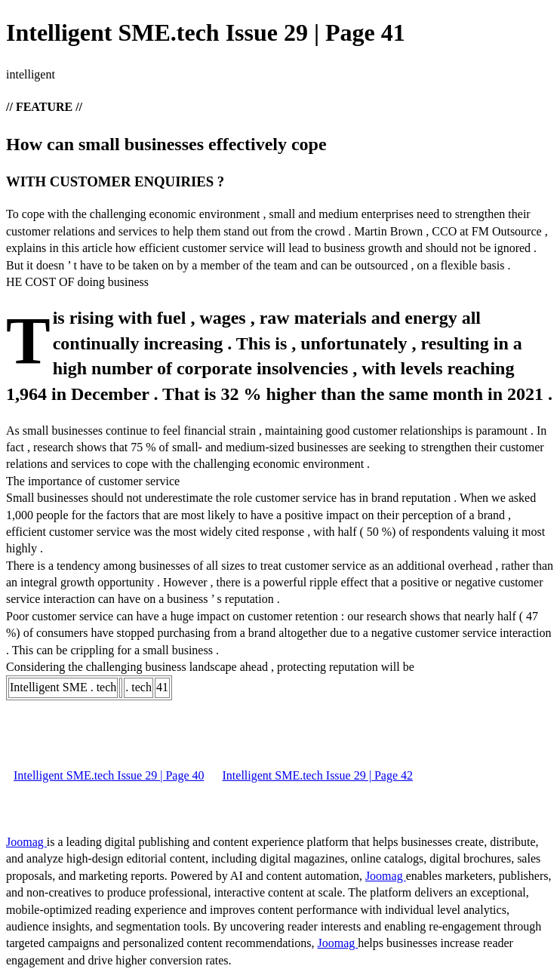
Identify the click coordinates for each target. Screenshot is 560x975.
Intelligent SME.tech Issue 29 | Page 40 (109, 775)
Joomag (26, 842)
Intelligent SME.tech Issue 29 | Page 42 (318, 775)
